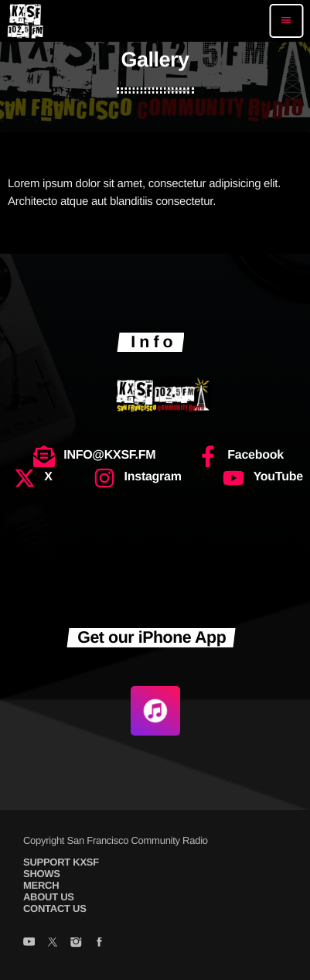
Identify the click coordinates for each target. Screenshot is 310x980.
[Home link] (25, 21)
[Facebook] (99, 943)
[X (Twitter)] (52, 943)
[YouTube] (29, 943)
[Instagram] (75, 943)
